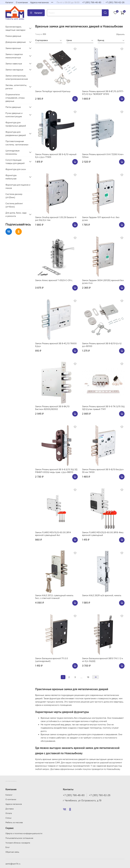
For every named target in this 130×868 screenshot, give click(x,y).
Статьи (8, 818)
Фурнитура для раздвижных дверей (16, 134)
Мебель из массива (14, 822)
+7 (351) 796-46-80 (92, 2)
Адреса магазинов (39, 2)
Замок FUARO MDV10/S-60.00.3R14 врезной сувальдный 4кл (53, 534)
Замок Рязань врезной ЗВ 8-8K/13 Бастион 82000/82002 (52, 408)
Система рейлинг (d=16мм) (14, 205)
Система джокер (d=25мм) (14, 196)
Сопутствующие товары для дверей (15, 162)
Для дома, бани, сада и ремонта (16, 214)
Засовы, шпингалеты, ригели (16, 87)
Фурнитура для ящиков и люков (18, 186)
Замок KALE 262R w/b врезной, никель (102, 595)
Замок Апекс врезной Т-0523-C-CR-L (54, 280)
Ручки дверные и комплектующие (14, 115)
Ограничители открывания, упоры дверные (15, 98)
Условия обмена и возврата (18, 843)
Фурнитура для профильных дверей (16, 124)
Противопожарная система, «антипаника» (17, 143)
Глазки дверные (13, 36)
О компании (22, 2)
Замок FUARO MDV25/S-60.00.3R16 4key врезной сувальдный (103, 534)
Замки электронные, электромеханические (17, 77)
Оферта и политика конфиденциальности (24, 833)
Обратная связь (12, 852)
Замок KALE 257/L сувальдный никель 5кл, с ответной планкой (54, 597)
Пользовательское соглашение (19, 838)
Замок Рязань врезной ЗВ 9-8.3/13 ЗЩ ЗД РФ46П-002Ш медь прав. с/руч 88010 (56, 471)
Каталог (9, 2)
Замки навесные (14, 64)
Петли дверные (13, 107)
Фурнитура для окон (16, 169)
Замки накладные (14, 70)
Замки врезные (13, 48)
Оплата (9, 813)
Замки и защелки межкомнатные (14, 56)
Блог (8, 847)
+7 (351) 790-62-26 (115, 2)
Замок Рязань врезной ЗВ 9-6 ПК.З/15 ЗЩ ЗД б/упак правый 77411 (103, 408)
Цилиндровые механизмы (13, 152)
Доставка (10, 809)
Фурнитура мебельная (11, 177)
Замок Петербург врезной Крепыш (53, 91)
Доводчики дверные (16, 42)
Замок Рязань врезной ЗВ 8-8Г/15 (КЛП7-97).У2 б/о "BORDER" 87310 (103, 93)
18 (88, 677)
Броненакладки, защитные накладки (15, 28)
